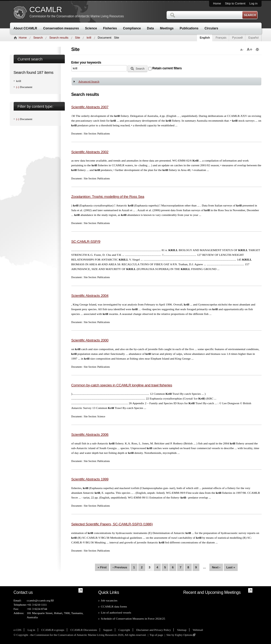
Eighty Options (184, 635)
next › (216, 567)
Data (150, 28)
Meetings (167, 28)
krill (89, 38)
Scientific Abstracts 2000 (90, 340)
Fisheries (110, 28)
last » (231, 567)
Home (217, 3)
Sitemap (182, 630)
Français (221, 38)
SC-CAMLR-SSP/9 (86, 241)
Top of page (156, 635)
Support (108, 630)
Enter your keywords (86, 63)
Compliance (132, 28)
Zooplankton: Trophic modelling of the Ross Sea (108, 197)
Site (78, 38)
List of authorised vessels (116, 612)
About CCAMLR (25, 28)
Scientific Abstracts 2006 (90, 435)
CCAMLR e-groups (53, 630)
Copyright (124, 630)
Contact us (23, 592)
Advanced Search (89, 81)
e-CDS (18, 630)
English (205, 38)
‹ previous (120, 567)
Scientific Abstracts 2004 (90, 296)
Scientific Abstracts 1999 (90, 479)
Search (38, 38)
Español (254, 38)
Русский (237, 38)
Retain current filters (167, 68)
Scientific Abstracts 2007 (90, 107)
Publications (189, 28)
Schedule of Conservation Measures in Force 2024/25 (133, 619)
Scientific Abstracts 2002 (90, 152)
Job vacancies (109, 600)
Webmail (198, 630)
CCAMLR (46, 9)
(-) (18, 87)
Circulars (211, 28)
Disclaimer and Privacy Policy (153, 630)
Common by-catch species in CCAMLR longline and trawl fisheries (122, 385)
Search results (59, 38)
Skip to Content (235, 3)
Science (91, 28)
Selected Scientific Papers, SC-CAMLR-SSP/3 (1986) (112, 524)
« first (102, 567)
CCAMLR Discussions (84, 630)
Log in (253, 3)
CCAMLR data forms (114, 606)
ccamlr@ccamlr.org (39, 600)
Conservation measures (61, 28)
